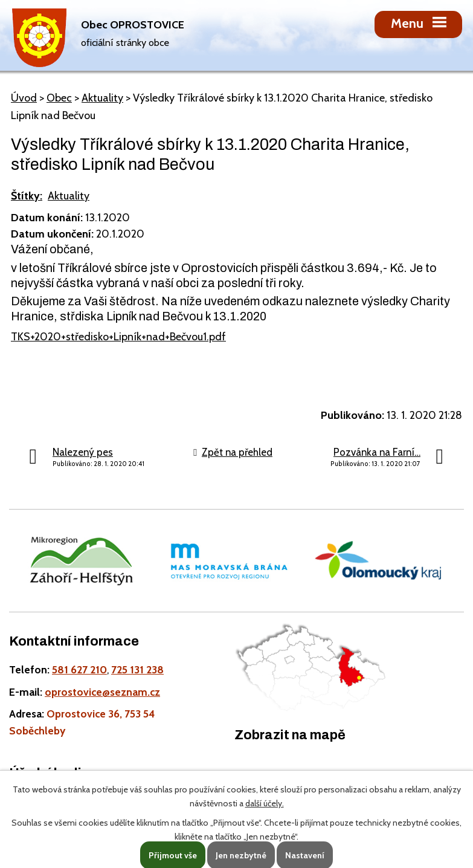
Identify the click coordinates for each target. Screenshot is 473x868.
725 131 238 (137, 669)
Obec (59, 98)
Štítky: (27, 196)
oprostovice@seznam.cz (102, 692)
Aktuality (102, 98)
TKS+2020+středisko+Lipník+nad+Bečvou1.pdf (118, 337)
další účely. (265, 803)
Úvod (24, 98)
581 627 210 (79, 669)
